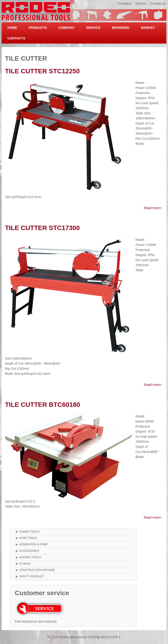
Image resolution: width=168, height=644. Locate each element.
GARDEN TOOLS (30, 557)
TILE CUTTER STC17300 (43, 228)
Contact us (158, 3)
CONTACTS (16, 38)
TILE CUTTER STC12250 (43, 71)
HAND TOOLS (28, 538)
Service (141, 3)
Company (124, 3)
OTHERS (25, 564)
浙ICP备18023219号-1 (104, 637)
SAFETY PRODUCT (32, 576)
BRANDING (121, 28)
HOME (12, 28)
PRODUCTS (38, 28)
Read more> (153, 208)
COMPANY (67, 28)
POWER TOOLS (29, 532)
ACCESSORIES (29, 551)
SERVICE (93, 28)
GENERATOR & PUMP (33, 544)
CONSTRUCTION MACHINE (37, 570)
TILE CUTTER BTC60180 (43, 405)
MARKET (148, 28)
